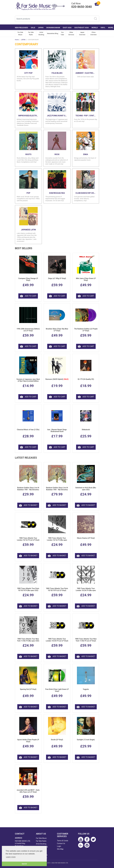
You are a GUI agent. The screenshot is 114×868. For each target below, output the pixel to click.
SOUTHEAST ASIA (82, 28)
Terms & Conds (63, 841)
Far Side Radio (31, 33)
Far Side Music (20, 33)
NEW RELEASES (22, 28)
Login (59, 846)
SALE (33, 28)
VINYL (103, 28)
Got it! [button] (24, 864)
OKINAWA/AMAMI (53, 28)
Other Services (71, 33)
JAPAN (41, 28)
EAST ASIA (67, 28)
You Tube (62, 33)
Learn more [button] (11, 857)
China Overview (93, 33)
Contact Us (61, 843)
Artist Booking (41, 33)
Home (17, 40)
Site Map (60, 849)
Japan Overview (82, 33)
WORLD (95, 28)
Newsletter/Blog (53, 33)
